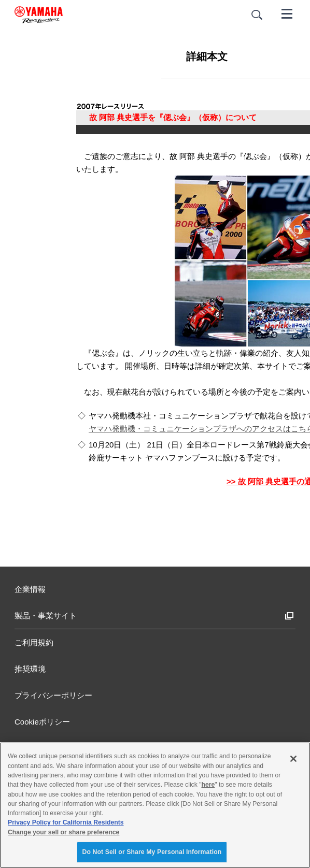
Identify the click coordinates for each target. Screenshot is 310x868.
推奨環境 (30, 669)
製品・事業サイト (46, 616)
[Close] (293, 759)
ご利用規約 (34, 642)
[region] (155, 805)
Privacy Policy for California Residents (66, 822)
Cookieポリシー (42, 722)
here (208, 785)
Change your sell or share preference (64, 832)
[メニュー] (287, 13)
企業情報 (30, 589)
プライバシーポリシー (53, 695)
